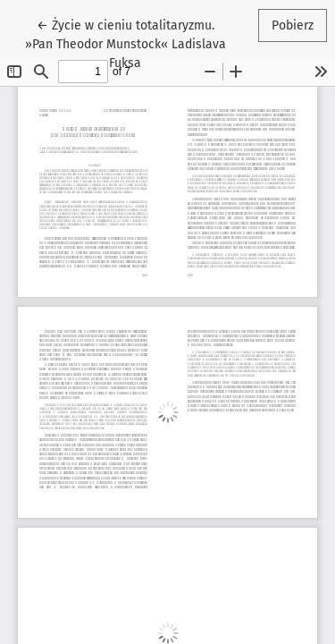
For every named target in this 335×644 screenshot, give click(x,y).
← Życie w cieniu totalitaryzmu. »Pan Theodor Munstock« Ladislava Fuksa (126, 43)
